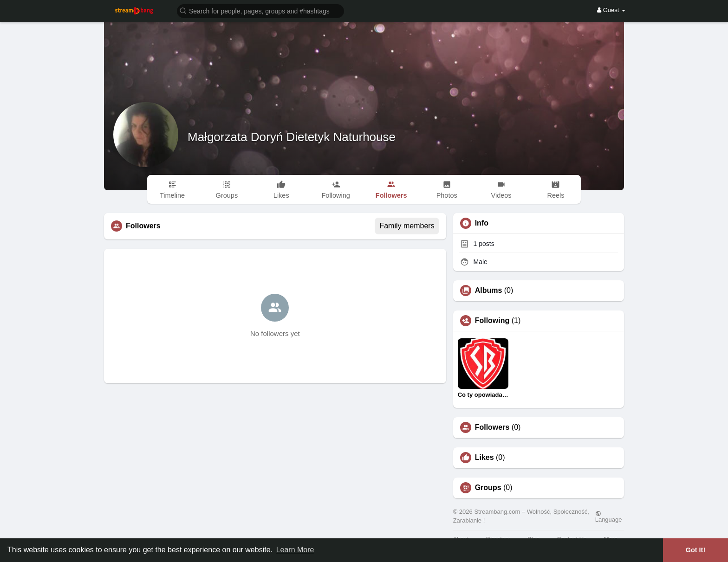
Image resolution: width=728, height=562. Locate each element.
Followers (492, 427)
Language (609, 517)
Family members (407, 226)
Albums (489, 291)
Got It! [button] (695, 550)
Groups (488, 488)
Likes (484, 458)
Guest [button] (611, 10)
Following (492, 321)
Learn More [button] (295, 550)
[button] (260, 10)
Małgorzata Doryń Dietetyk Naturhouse (292, 137)
